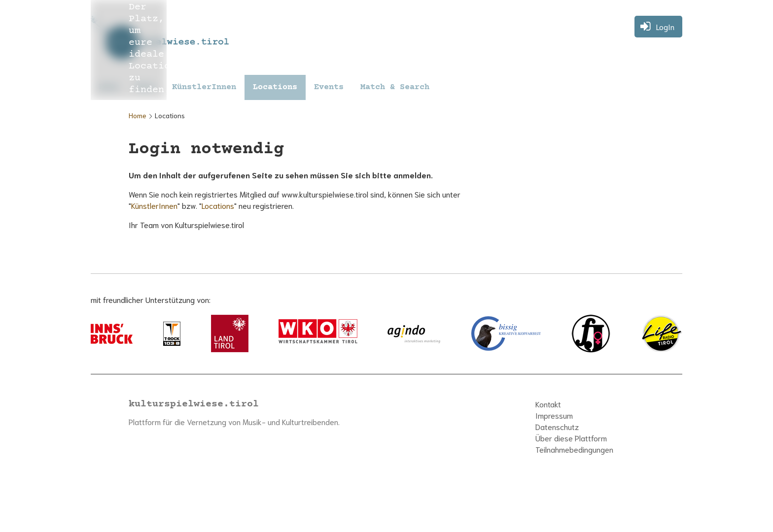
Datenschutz (557, 426)
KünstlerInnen (204, 87)
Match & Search (395, 87)
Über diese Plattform (571, 438)
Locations (275, 87)
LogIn (665, 26)
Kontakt (548, 404)
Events (329, 87)
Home (138, 115)
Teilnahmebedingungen (574, 449)
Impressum (554, 415)
